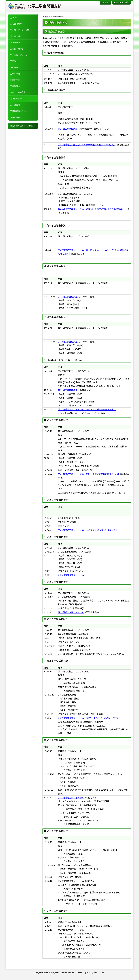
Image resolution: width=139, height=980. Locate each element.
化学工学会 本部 (121, 2)
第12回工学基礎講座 (68, 341)
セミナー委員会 (19, 92)
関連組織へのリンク (21, 111)
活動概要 (16, 42)
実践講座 (16, 86)
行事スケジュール (20, 55)
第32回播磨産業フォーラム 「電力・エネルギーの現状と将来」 (89, 718)
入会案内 (16, 105)
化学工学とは (18, 36)
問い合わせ (17, 117)
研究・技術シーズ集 (21, 30)
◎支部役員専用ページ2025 (22, 126)
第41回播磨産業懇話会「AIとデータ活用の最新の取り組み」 (87, 144)
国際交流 (16, 80)
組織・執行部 (18, 49)
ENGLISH (105, 2)
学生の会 (16, 74)
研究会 (15, 61)
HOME (15, 18)
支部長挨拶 (17, 24)
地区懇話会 (17, 99)
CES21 (15, 67)
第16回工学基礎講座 (68, 129)
